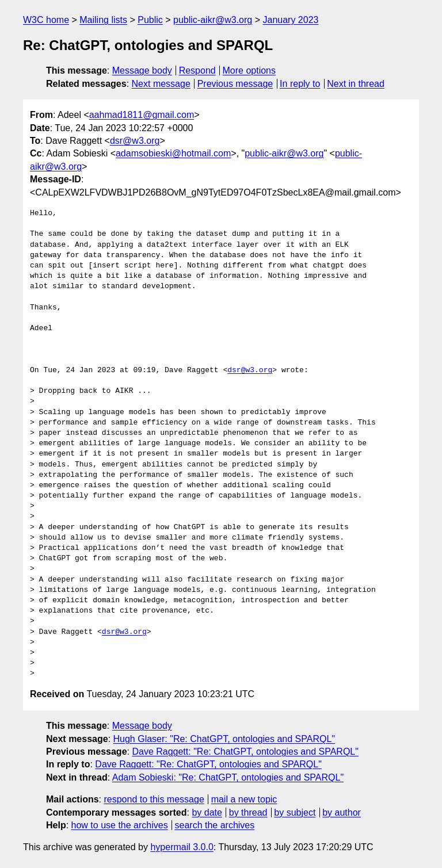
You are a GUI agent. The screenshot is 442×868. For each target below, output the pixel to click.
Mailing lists (103, 20)
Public (150, 20)
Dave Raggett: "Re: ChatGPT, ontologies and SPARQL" (245, 752)
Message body (142, 70)
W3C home (46, 20)
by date (207, 812)
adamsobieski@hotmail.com (173, 153)
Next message (161, 84)
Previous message (235, 84)
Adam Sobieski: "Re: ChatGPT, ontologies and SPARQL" (228, 777)
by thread (248, 812)
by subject (295, 812)
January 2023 (290, 20)
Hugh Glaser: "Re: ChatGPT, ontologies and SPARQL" (224, 739)
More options (249, 70)
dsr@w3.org (135, 141)
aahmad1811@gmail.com (142, 115)
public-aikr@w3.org (213, 20)
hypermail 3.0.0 (182, 847)
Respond (197, 70)
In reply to (300, 84)
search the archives (215, 825)
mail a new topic (244, 799)
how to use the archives (120, 825)
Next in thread (356, 84)
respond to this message (154, 799)
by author (342, 812)
